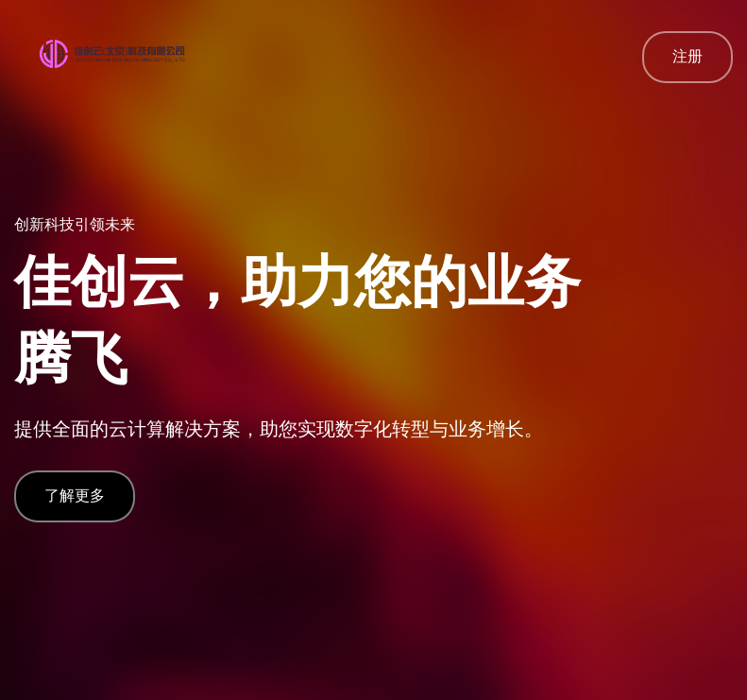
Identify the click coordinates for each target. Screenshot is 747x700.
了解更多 (75, 495)
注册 (688, 56)
